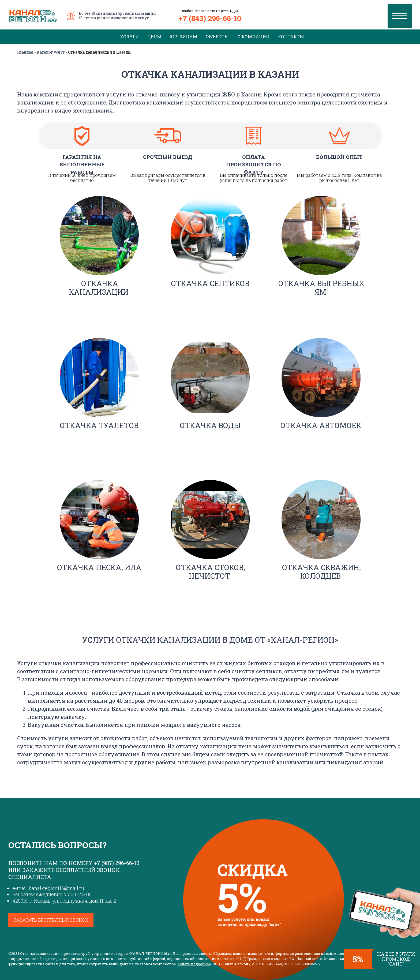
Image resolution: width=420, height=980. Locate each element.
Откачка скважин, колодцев (321, 572)
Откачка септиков (210, 283)
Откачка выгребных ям (321, 288)
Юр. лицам (183, 37)
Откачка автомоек (321, 425)
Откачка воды (210, 425)
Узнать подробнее (194, 964)
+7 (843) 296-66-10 (210, 18)
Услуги (129, 37)
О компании (253, 37)
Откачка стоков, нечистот (210, 572)
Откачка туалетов (99, 425)
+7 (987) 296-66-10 (117, 863)
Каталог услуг (51, 52)
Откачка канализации (99, 288)
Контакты (291, 37)
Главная (25, 52)
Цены (154, 37)
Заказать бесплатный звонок (51, 920)
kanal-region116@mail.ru (56, 888)
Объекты (217, 37)
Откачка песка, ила (99, 567)
